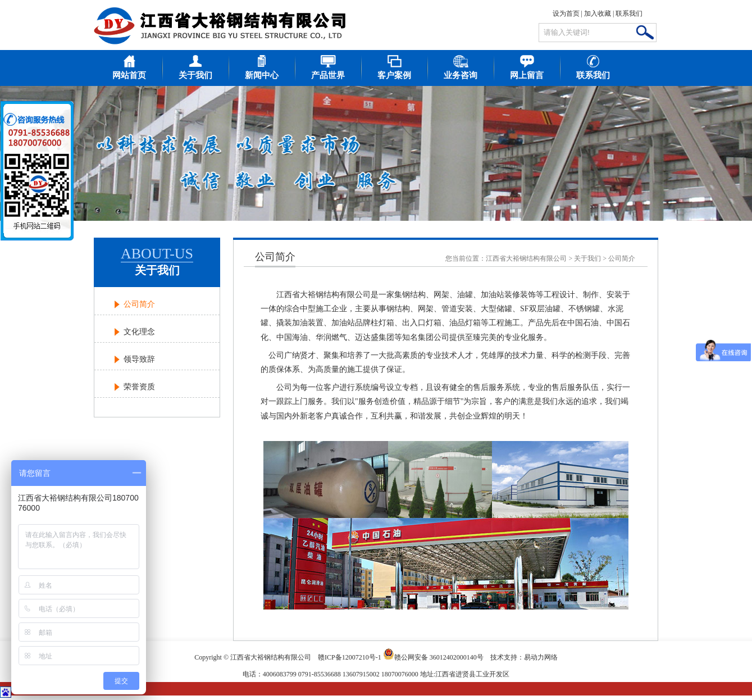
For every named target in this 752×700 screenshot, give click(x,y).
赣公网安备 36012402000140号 (433, 654)
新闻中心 (262, 75)
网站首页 (129, 75)
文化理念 (139, 332)
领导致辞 (139, 359)
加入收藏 (598, 13)
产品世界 (328, 75)
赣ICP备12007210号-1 (350, 657)
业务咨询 (461, 75)
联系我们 (629, 13)
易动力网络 (541, 657)
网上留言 (527, 75)
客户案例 (394, 75)
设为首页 (566, 13)
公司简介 (139, 304)
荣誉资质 (139, 387)
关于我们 (195, 75)
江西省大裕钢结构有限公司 (526, 258)
